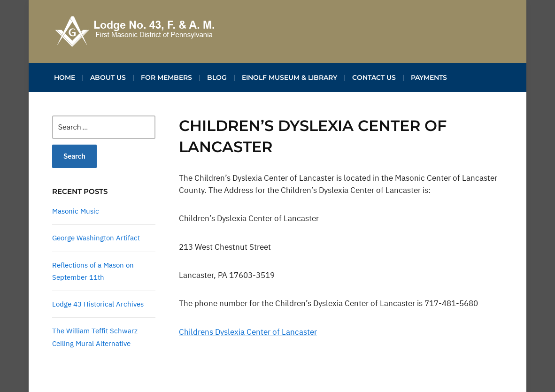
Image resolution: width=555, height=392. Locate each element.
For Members (166, 77)
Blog (217, 77)
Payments (429, 77)
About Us (108, 77)
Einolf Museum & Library (289, 77)
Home (65, 77)
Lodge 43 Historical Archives (98, 304)
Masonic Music (76, 211)
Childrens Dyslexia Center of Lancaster (248, 332)
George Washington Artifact (96, 238)
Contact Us (374, 77)
